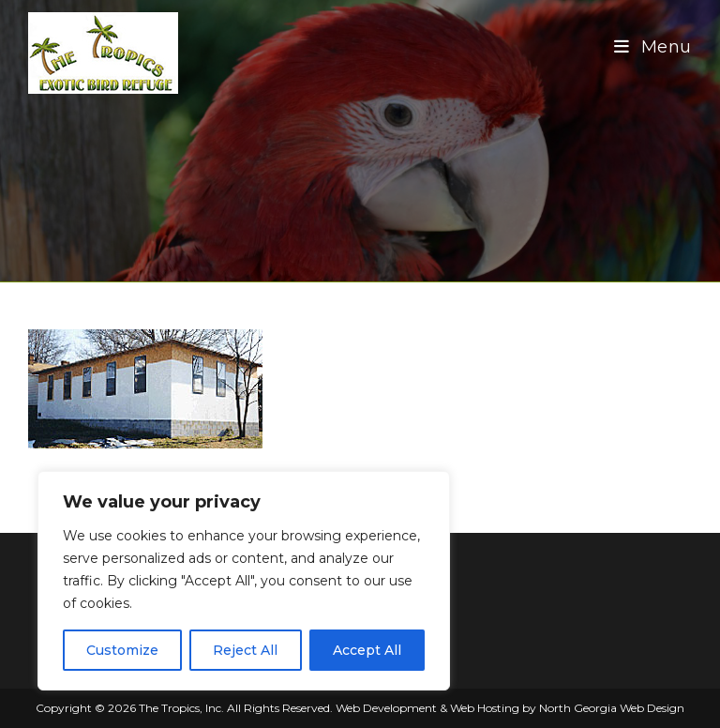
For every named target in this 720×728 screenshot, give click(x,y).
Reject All (245, 650)
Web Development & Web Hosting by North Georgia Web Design (510, 708)
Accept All (367, 650)
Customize (122, 650)
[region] (244, 581)
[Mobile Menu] (653, 47)
